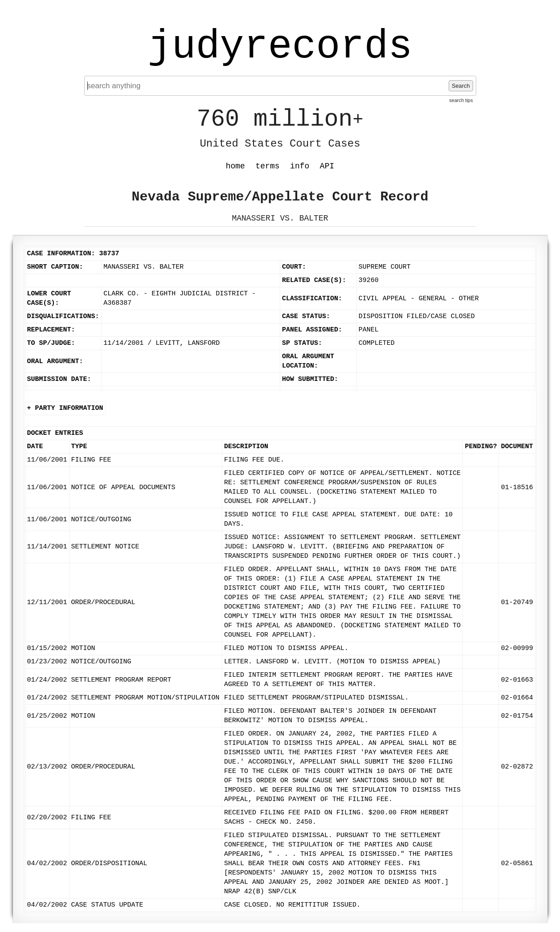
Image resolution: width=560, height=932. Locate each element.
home (235, 166)
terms (268, 166)
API (327, 166)
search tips (461, 100)
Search (461, 86)
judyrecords (280, 47)
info (300, 166)
